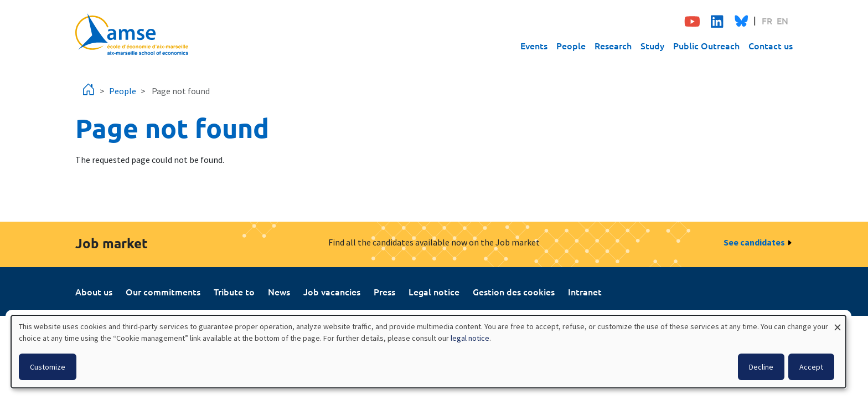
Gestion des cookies (514, 291)
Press (384, 291)
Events (534, 45)
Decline (761, 367)
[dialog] (428, 352)
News (279, 291)
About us (94, 291)
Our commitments (163, 291)
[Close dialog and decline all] (838, 322)
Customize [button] (48, 367)
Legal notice (434, 291)
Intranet (585, 291)
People (571, 45)
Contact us (771, 45)
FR (767, 21)
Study (652, 45)
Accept (811, 367)
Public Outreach (706, 45)
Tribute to (234, 291)
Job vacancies (332, 291)
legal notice (470, 338)
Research (613, 45)
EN (782, 21)
